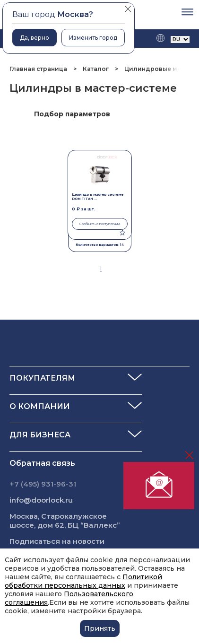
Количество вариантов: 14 (100, 245)
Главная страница (39, 69)
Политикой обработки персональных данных (83, 581)
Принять (100, 628)
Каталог (96, 69)
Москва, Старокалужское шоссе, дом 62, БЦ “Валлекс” (65, 521)
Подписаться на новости (57, 541)
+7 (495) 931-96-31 (43, 484)
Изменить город (93, 38)
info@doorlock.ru (41, 500)
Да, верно (35, 38)
